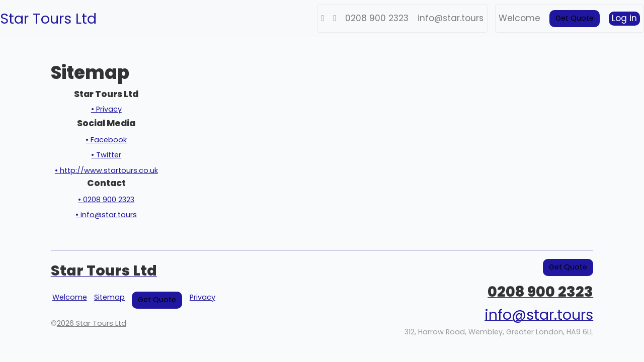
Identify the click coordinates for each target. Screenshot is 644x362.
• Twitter (106, 155)
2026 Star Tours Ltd (92, 323)
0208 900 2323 (377, 18)
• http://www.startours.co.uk (106, 170)
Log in (624, 18)
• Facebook (106, 140)
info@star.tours (451, 18)
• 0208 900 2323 (106, 200)
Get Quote (575, 18)
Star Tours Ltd (48, 19)
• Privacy (106, 109)
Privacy (203, 297)
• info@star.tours (106, 215)
